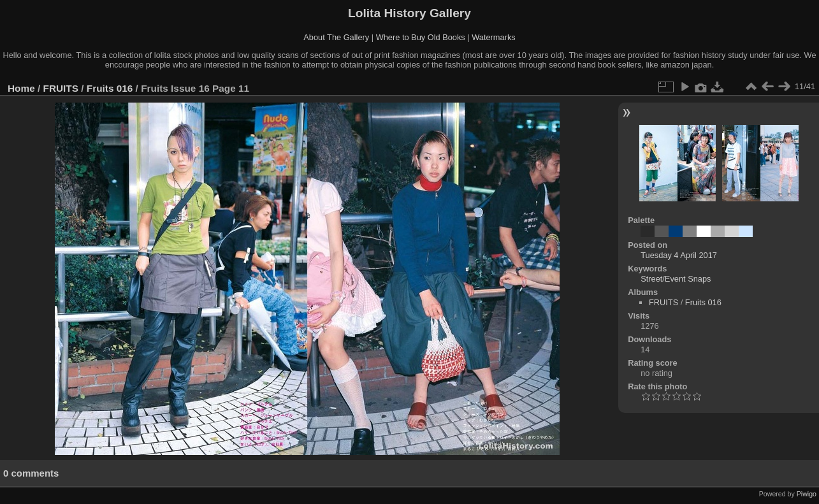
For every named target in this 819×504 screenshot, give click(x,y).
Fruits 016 (110, 88)
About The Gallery (336, 37)
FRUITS (61, 88)
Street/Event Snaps (676, 279)
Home (21, 88)
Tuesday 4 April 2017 (679, 255)
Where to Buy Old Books (421, 37)
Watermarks (494, 37)
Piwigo (807, 494)
